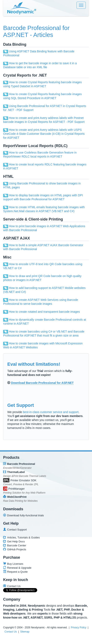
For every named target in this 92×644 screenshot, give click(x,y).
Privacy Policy (79, 628)
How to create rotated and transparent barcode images (44, 312)
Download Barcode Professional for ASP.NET (42, 383)
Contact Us (11, 632)
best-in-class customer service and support (51, 412)
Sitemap (25, 632)
